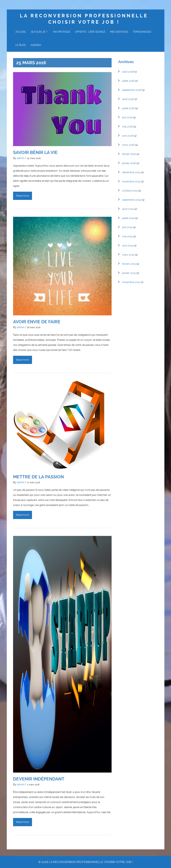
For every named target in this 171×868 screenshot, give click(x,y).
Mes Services (119, 32)
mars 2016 (128, 145)
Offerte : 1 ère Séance (90, 32)
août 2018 (128, 72)
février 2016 (129, 154)
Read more (22, 196)
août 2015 (128, 209)
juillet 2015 (128, 218)
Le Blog (21, 45)
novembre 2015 (131, 182)
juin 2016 (127, 117)
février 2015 (129, 264)
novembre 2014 (131, 282)
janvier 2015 (129, 273)
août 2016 (128, 99)
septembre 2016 (132, 90)
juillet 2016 (128, 108)
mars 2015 (128, 255)
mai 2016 (127, 127)
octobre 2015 (130, 191)
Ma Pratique (62, 32)
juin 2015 (127, 227)
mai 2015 (127, 236)
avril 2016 (128, 136)
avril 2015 (128, 246)
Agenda (36, 45)
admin (20, 158)
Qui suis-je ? (40, 32)
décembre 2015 (131, 172)
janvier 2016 (129, 163)
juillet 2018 (128, 81)
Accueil (21, 32)
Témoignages (142, 32)
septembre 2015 (132, 200)
